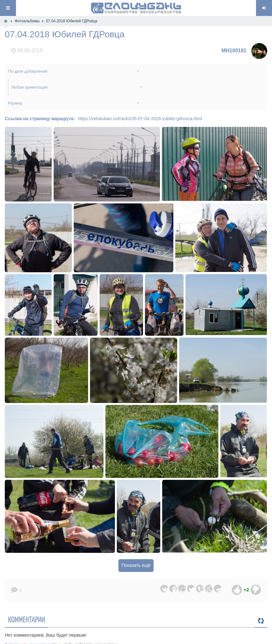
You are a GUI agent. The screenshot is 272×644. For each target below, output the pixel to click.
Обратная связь (181, 638)
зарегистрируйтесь (45, 629)
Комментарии (26, 603)
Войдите (12, 629)
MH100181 (234, 51)
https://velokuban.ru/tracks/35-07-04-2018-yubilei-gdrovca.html (140, 103)
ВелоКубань (113, 638)
